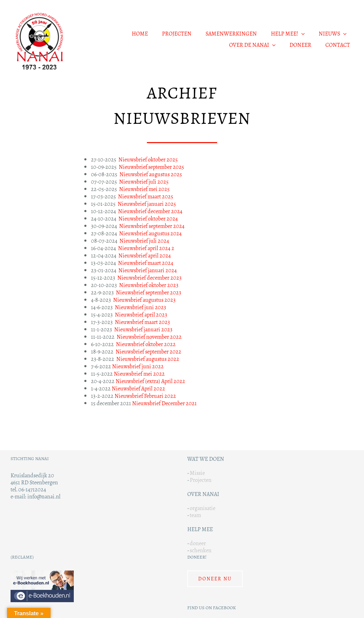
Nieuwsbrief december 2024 (150, 211)
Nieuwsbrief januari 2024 (148, 270)
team (195, 515)
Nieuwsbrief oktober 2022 (146, 344)
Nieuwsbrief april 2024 (145, 256)
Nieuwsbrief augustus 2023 (144, 300)
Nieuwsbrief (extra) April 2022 (150, 381)
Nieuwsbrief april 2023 (141, 315)
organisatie (203, 508)
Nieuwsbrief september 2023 (149, 292)
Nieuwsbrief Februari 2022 (145, 396)
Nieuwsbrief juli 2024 (144, 241)
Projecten (201, 480)
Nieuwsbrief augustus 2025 (151, 174)
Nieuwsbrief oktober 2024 (148, 219)
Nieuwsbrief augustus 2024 (150, 233)
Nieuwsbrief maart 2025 (146, 196)
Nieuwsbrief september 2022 (148, 352)
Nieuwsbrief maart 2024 (146, 263)
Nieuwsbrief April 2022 (138, 388)
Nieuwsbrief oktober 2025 (148, 160)
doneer (198, 543)
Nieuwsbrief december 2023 (149, 278)
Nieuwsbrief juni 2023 (141, 307)
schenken (201, 550)
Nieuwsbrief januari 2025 (147, 204)
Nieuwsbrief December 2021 (164, 403)
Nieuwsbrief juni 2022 (138, 366)
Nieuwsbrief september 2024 (152, 226)
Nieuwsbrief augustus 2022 (148, 359)
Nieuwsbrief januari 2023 (143, 329)
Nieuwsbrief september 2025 (151, 167)
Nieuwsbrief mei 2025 (144, 189)
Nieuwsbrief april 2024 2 (146, 248)
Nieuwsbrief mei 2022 (139, 374)
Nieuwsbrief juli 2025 (144, 182)
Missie (197, 473)
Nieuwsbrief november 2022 (149, 337)
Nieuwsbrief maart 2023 (142, 322)
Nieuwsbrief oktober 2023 (149, 285)
